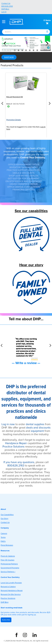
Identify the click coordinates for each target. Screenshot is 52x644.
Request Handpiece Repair (12, 591)
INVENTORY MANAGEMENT (24, 167)
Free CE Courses (7, 560)
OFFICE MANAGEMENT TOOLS (24, 165)
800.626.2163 (7, 6)
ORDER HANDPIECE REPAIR (24, 184)
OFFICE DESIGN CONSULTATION (24, 187)
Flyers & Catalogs (8, 556)
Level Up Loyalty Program (11, 583)
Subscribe (6, 620)
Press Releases (7, 545)
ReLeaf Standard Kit (15, 97)
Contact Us (6, 3)
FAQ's (3, 541)
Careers (4, 534)
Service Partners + (8, 572)
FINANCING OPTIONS (24, 190)
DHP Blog (5, 9)
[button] (47, 31)
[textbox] (21, 32)
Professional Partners (9, 564)
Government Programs (10, 568)
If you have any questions (19, 462)
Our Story (5, 519)
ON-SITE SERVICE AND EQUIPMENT (24, 181)
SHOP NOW (9, 57)
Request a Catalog (8, 587)
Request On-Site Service (11, 594)
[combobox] (23, 32)
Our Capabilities (7, 515)
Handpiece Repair (16, 443)
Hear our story (31, 265)
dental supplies (35, 424)
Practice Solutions (13, 447)
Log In (4, 12)
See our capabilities (31, 211)
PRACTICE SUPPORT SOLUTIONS (24, 170)
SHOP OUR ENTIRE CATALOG (24, 176)
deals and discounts (38, 428)
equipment (37, 431)
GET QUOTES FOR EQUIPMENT (24, 179)
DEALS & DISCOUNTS (24, 173)
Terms (3, 537)
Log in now (8, 424)
